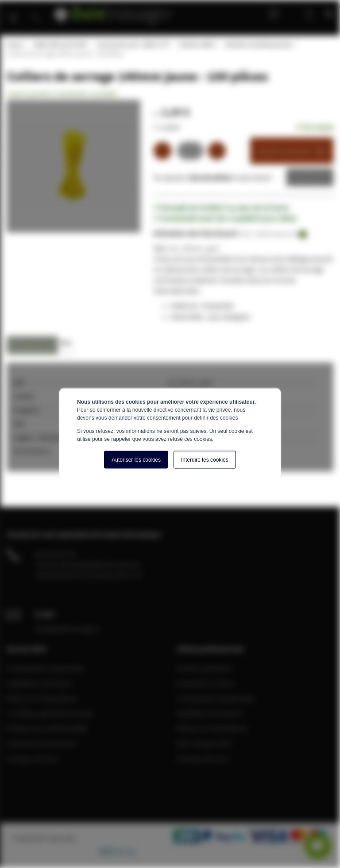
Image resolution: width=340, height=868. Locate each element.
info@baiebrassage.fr (67, 629)
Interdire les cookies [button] (205, 459)
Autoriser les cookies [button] (136, 459)
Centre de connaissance (42, 743)
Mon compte (291, 13)
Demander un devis (205, 683)
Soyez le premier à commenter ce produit (62, 94)
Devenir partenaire (205, 668)
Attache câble (197, 44)
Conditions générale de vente (50, 713)
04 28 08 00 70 (55, 554)
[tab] (32, 345)
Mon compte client (204, 743)
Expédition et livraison (40, 683)
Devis (303, 177)
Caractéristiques (32, 342)
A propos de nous (33, 758)
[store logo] (113, 12)
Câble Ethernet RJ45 (60, 44)
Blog (271, 13)
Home (15, 44)
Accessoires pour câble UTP (133, 44)
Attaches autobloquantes (259, 44)
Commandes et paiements (45, 668)
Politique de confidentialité (47, 728)
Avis (66, 342)
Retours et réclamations (42, 698)
